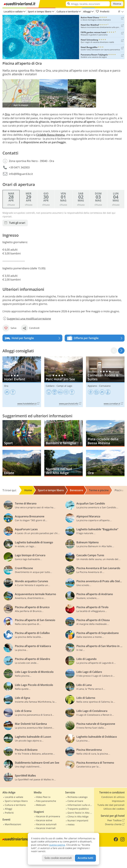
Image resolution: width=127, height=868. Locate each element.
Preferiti (103, 12)
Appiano (92, 386)
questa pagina (57, 845)
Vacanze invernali (46, 828)
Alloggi (87, 11)
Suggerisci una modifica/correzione (27, 319)
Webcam (41, 805)
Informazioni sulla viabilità (80, 805)
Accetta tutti (85, 858)
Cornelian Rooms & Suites (105, 382)
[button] (121, 351)
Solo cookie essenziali (58, 858)
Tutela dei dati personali (111, 805)
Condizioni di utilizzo (113, 797)
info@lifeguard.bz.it (21, 174)
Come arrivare (75, 801)
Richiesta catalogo (77, 797)
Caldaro (50, 386)
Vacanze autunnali (46, 824)
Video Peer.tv (43, 797)
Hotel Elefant (22, 382)
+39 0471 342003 (19, 167)
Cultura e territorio (67, 11)
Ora (6, 386)
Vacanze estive (44, 820)
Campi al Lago (64, 386)
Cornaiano (105, 386)
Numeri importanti (78, 820)
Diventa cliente (115, 824)
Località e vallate (13, 11)
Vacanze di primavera (48, 816)
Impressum (118, 801)
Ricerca (117, 4)
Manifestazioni (13, 824)
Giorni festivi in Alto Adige (80, 813)
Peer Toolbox (116, 820)
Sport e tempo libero (40, 11)
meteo (71, 824)
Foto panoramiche (46, 801)
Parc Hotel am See (64, 382)
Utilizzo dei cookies (114, 809)
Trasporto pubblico (78, 809)
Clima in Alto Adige (78, 816)
